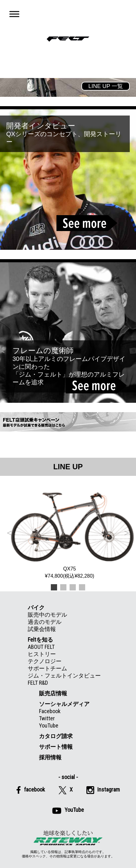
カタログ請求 (56, 736)
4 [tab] (82, 587)
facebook (31, 790)
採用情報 (50, 757)
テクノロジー (45, 661)
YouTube (49, 725)
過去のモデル (45, 622)
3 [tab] (73, 587)
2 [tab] (63, 587)
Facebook (50, 711)
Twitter (47, 718)
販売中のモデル (47, 615)
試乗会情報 (42, 629)
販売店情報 (53, 693)
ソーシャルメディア (64, 704)
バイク (36, 607)
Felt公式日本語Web (68, 39)
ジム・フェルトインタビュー (64, 676)
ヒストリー (42, 654)
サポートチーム (47, 668)
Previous (9, 532)
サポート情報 (56, 747)
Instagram (103, 790)
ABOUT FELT (41, 647)
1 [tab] (54, 587)
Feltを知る (40, 640)
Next (127, 532)
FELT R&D (38, 683)
